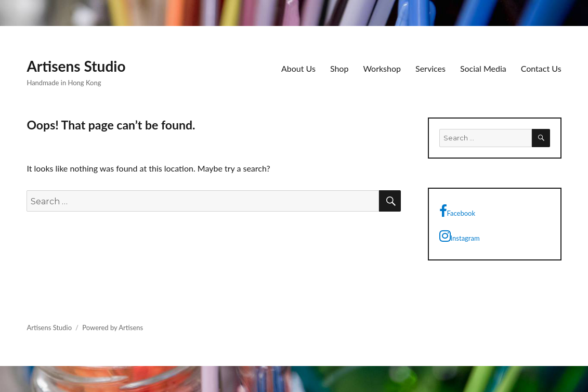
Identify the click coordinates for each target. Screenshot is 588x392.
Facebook (457, 211)
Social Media (483, 68)
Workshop (382, 68)
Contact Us (541, 68)
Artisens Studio (76, 66)
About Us (298, 68)
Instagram (460, 236)
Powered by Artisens (113, 328)
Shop (339, 68)
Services (430, 68)
